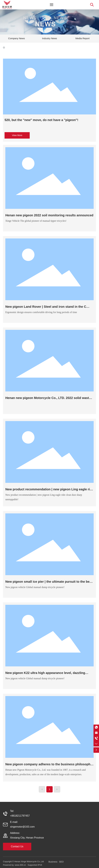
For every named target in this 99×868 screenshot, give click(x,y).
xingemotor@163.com (22, 827)
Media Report (82, 38)
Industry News (49, 38)
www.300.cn (21, 865)
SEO (61, 862)
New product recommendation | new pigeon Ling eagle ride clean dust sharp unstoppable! (49, 491)
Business (53, 862)
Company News (16, 38)
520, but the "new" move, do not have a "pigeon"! (41, 120)
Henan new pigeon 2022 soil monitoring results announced (49, 215)
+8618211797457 (20, 816)
